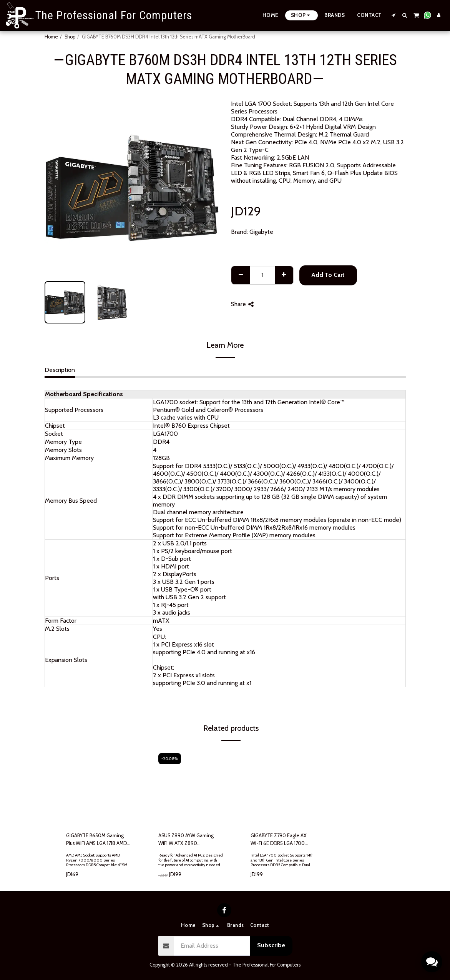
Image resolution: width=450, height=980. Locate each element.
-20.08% (170, 759)
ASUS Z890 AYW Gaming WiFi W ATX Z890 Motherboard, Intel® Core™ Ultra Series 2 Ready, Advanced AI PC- (188, 840)
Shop (70, 37)
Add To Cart (328, 275)
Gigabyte (261, 232)
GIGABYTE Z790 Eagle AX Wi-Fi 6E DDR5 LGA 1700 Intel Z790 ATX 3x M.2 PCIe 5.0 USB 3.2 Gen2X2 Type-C (281, 840)
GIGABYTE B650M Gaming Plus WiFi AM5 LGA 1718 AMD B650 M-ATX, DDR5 (96, 840)
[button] (394, 15)
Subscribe (271, 945)
